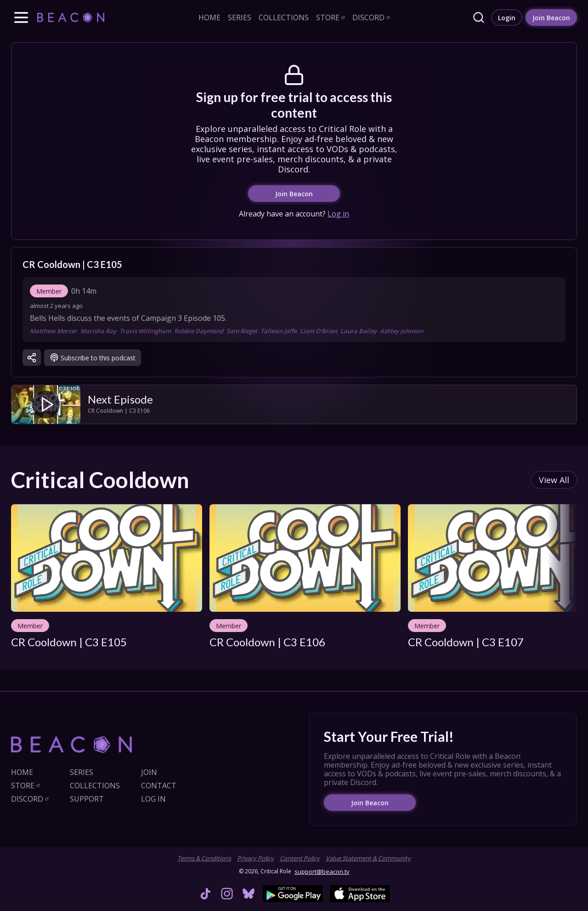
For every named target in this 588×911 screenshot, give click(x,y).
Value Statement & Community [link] (368, 858)
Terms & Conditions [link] (204, 858)
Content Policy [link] (300, 858)
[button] (21, 17)
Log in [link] (338, 214)
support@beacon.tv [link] (322, 871)
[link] (71, 17)
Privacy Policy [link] (255, 858)
